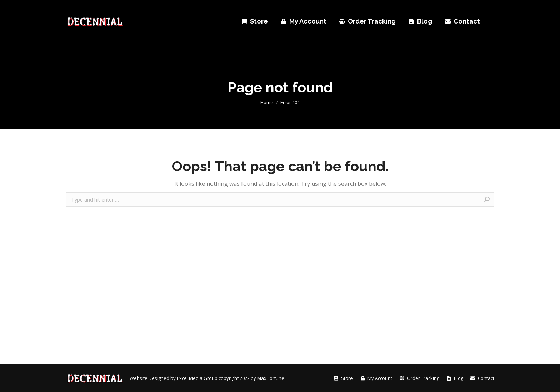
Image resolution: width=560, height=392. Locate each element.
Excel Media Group (197, 378)
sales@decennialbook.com (420, 7)
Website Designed (150, 378)
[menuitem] (77, 7)
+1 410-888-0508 (354, 7)
